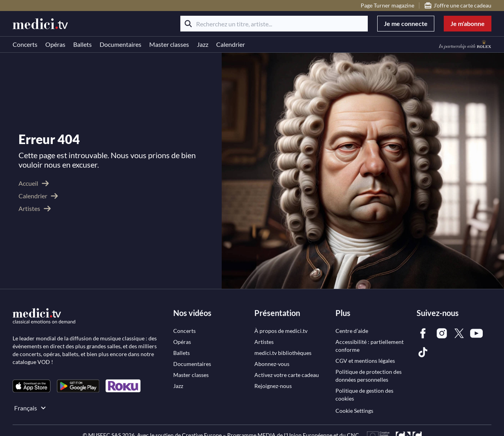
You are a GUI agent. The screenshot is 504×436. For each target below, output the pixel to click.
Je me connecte (406, 23)
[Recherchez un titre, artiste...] (274, 24)
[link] (31, 380)
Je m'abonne (468, 23)
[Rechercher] (188, 24)
